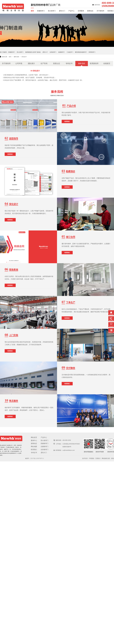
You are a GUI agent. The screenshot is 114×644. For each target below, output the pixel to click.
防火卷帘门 (52, 11)
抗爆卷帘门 (61, 52)
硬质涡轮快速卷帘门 (81, 52)
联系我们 (111, 11)
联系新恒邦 (94, 63)
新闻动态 (90, 11)
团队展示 (31, 63)
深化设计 (24, 57)
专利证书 (69, 63)
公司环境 (19, 63)
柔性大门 (62, 11)
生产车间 (44, 63)
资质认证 (57, 63)
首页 (32, 11)
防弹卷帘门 (92, 52)
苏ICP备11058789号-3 (37, 458)
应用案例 (81, 11)
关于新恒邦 (100, 11)
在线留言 (107, 63)
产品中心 (71, 11)
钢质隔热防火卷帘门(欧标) (33, 52)
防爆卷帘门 (41, 11)
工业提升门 (70, 52)
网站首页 (34, 437)
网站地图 (34, 447)
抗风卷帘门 (53, 52)
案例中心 (34, 440)
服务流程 (17, 57)
